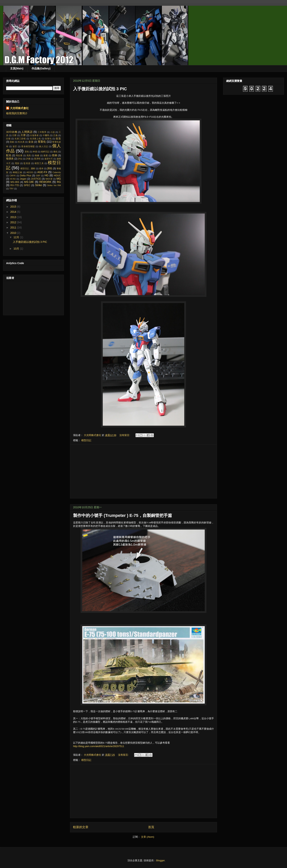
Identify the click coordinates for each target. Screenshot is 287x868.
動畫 (37, 155)
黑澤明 (37, 159)
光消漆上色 (35, 139)
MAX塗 (49, 179)
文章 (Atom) (148, 837)
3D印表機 (12, 132)
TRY (11, 189)
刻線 (12, 142)
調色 (50, 168)
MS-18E (29, 182)
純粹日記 (45, 152)
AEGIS (30, 172)
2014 (14, 212)
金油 (31, 142)
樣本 (41, 168)
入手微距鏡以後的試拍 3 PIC (100, 89)
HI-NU (13, 179)
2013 (14, 217)
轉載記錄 (18, 172)
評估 (20, 159)
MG (59, 179)
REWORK (45, 182)
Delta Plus (26, 176)
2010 (14, 233)
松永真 (21, 142)
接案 (46, 155)
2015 (14, 207)
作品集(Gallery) (41, 68)
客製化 (42, 142)
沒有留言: (125, 435)
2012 (14, 222)
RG (59, 182)
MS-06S (15, 182)
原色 (27, 152)
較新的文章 (81, 827)
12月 (17, 237)
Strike (38, 185)
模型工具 (39, 163)
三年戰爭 (42, 132)
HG (47, 175)
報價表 (10, 159)
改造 (58, 139)
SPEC (27, 185)
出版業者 (34, 135)
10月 (17, 249)
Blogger (160, 860)
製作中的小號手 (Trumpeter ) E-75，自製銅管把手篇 (123, 515)
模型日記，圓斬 (28, 168)
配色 (9, 155)
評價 (28, 159)
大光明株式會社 (19, 108)
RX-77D (15, 185)
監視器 (27, 163)
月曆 (23, 135)
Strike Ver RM (54, 185)
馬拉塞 (19, 155)
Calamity (57, 172)
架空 (15, 146)
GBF (38, 176)
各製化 (48, 139)
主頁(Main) (17, 68)
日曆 (14, 135)
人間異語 (27, 132)
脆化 (55, 152)
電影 (17, 163)
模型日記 (86, 440)
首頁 (151, 827)
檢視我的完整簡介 (17, 113)
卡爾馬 (46, 135)
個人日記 (44, 146)
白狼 (8, 139)
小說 (53, 132)
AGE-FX (42, 172)
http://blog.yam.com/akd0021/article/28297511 (99, 746)
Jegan (23, 179)
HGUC (57, 176)
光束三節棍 (20, 139)
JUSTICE (36, 179)
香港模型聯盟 (28, 146)
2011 (14, 227)
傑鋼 (54, 155)
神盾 (35, 152)
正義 (55, 135)
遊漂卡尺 (49, 159)
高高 (29, 155)
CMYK (13, 176)
